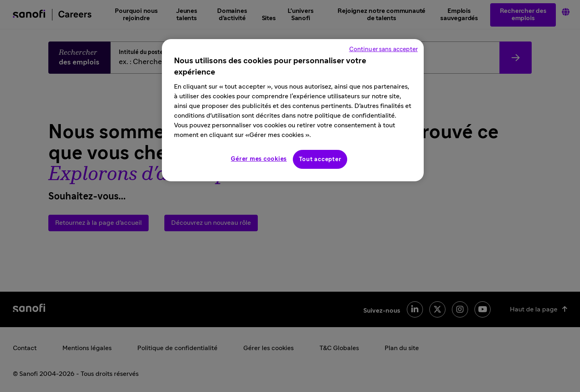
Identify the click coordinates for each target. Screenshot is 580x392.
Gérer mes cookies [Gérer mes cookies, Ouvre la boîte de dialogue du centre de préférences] (259, 159)
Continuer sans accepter (383, 49)
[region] (293, 110)
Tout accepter (320, 159)
